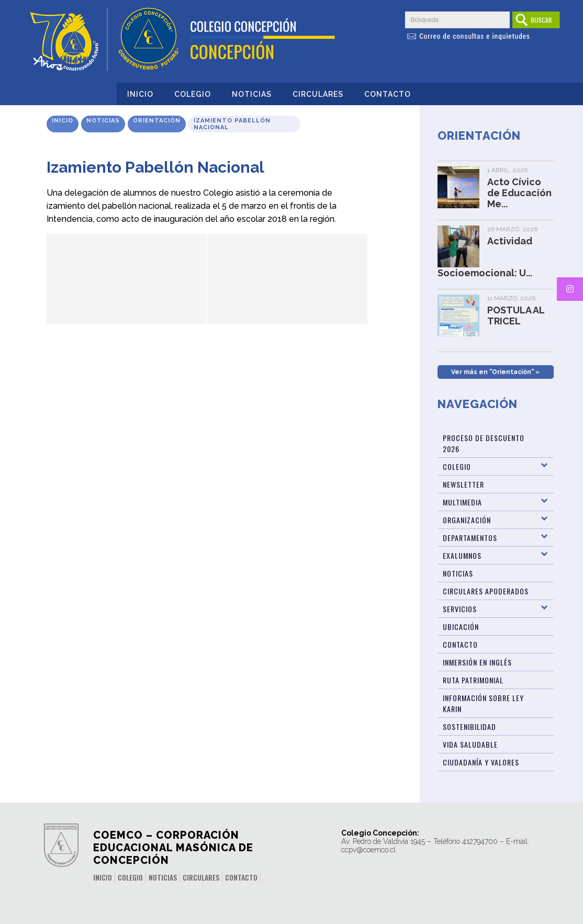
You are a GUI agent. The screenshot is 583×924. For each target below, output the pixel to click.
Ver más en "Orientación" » (495, 372)
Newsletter (463, 484)
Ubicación (461, 627)
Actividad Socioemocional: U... (485, 257)
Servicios (460, 609)
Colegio (193, 94)
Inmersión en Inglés (477, 662)
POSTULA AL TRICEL (516, 315)
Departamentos (470, 538)
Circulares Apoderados (486, 591)
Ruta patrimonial (473, 680)
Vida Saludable (470, 744)
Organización (467, 520)
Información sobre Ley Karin (483, 703)
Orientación (157, 121)
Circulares (318, 94)
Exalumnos (462, 555)
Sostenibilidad (469, 726)
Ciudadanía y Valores (481, 762)
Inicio (140, 94)
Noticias (252, 94)
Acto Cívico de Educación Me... (519, 193)
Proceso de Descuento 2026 (484, 443)
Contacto (388, 94)
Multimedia (462, 502)
